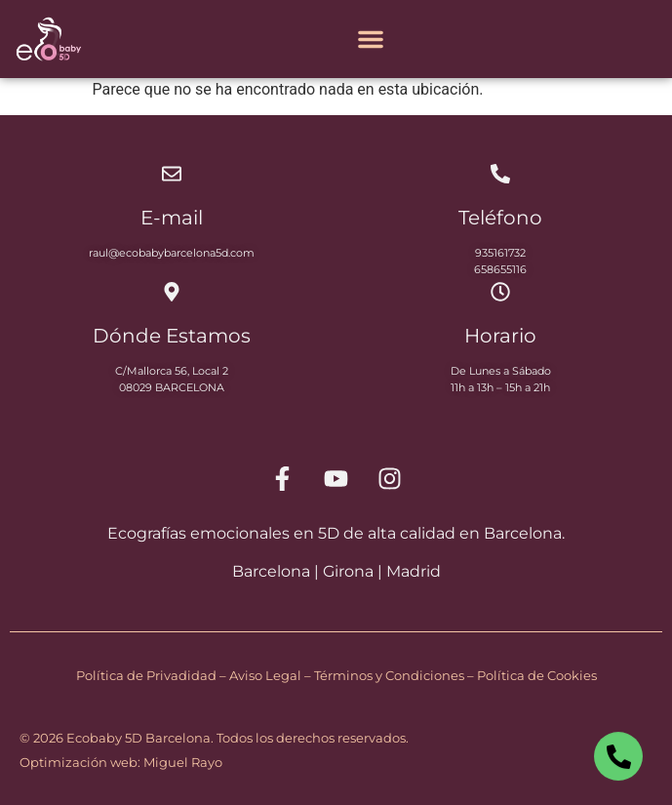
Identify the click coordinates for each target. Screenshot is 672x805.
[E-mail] (172, 174)
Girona (348, 571)
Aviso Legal (265, 675)
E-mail (172, 218)
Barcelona (271, 571)
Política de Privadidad (146, 675)
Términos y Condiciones (389, 675)
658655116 (500, 269)
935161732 (500, 253)
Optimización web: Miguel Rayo (121, 762)
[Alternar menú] (371, 39)
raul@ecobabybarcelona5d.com (172, 253)
